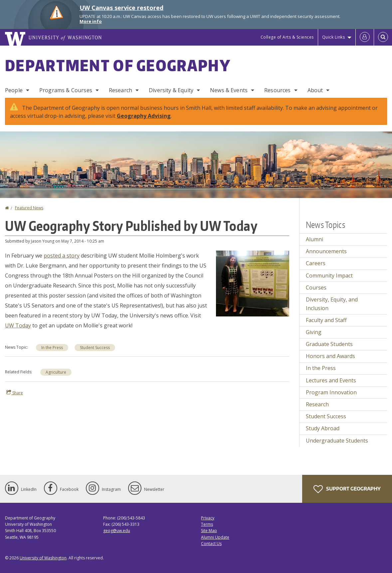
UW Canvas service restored (121, 8)
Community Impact (329, 276)
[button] (253, 283)
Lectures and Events (331, 380)
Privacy (208, 518)
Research (120, 90)
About (315, 90)
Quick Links (334, 37)
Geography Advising (144, 116)
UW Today (18, 325)
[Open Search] (383, 37)
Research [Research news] (317, 404)
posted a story (62, 256)
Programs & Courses (66, 90)
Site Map (209, 531)
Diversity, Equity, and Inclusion (332, 304)
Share (15, 393)
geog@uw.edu (117, 531)
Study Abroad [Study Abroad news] (323, 428)
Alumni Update (215, 537)
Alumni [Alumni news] (314, 239)
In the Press (52, 348)
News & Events (229, 90)
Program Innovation (331, 392)
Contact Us (211, 544)
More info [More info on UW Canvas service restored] (91, 21)
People (14, 90)
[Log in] (365, 37)
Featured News (29, 208)
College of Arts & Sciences (287, 37)
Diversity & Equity (171, 90)
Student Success (95, 348)
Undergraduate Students (337, 441)
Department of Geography (118, 65)
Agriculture (56, 372)
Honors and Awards (330, 356)
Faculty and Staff (326, 320)
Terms (207, 524)
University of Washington (43, 558)
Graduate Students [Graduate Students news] (329, 344)
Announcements (326, 251)
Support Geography (347, 489)
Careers (316, 263)
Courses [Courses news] (316, 287)
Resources (277, 90)
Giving (314, 332)
